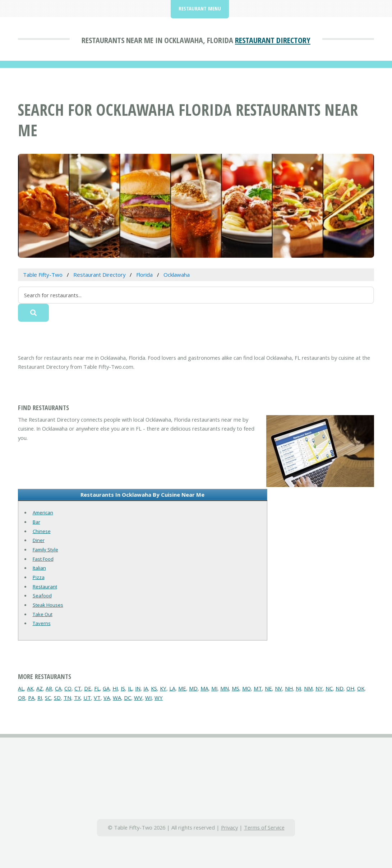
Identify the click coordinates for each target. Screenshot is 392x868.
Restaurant (45, 587)
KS (154, 688)
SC (48, 698)
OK (361, 688)
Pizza (39, 577)
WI (148, 698)
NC (329, 688)
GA (106, 688)
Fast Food (43, 559)
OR (22, 698)
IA (146, 688)
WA (117, 698)
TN (67, 698)
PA (31, 698)
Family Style (45, 550)
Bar (36, 522)
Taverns (42, 623)
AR (49, 688)
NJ (298, 688)
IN (138, 688)
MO (246, 688)
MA (204, 688)
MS (236, 688)
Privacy (229, 827)
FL (97, 688)
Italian (39, 568)
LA (172, 688)
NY (319, 688)
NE (268, 688)
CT (78, 688)
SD (57, 698)
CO (68, 688)
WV (138, 698)
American (43, 513)
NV (278, 688)
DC (128, 698)
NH (289, 688)
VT (97, 698)
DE (88, 688)
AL (21, 688)
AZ (40, 688)
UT (87, 698)
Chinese (42, 531)
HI (115, 688)
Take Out (43, 614)
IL (130, 688)
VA (107, 698)
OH (350, 688)
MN (225, 688)
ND (340, 688)
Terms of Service (264, 827)
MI (214, 688)
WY (159, 698)
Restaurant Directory (273, 40)
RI (40, 698)
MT (258, 688)
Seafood (42, 596)
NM (308, 688)
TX (77, 698)
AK (30, 688)
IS (123, 688)
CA (58, 688)
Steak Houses (48, 605)
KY (163, 688)
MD (193, 688)
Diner (39, 540)
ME (182, 688)
